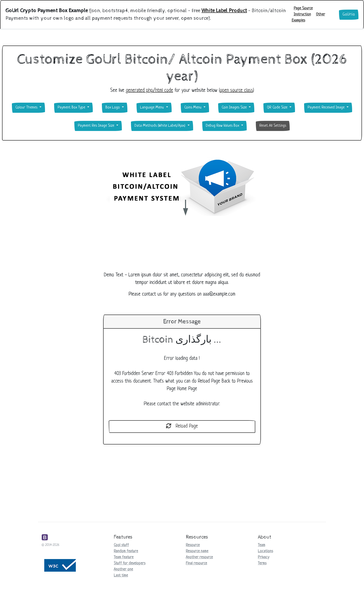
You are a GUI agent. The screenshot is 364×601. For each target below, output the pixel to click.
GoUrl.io (349, 15)
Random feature (126, 551)
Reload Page (182, 426)
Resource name (197, 551)
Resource (193, 545)
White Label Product (224, 11)
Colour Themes (27, 108)
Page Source (303, 8)
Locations (265, 551)
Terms (262, 563)
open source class (236, 91)
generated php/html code (150, 91)
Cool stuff (121, 545)
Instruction (302, 15)
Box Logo (113, 108)
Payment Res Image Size (97, 126)
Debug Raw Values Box (223, 126)
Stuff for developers (130, 563)
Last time (121, 576)
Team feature (124, 557)
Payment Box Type (72, 108)
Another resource (199, 557)
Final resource (196, 563)
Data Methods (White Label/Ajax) (160, 126)
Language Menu (152, 108)
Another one (123, 570)
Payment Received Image (327, 108)
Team (261, 545)
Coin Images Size (235, 108)
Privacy (264, 557)
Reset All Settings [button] (273, 126)
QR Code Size (278, 108)
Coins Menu (193, 108)
